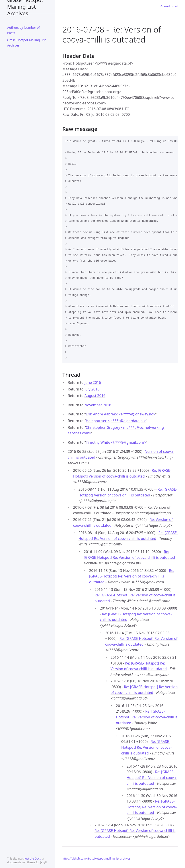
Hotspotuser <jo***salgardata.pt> (116, 421)
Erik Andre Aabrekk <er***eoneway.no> (121, 414)
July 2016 (92, 389)
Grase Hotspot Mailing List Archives (25, 7)
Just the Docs (33, 859)
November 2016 (98, 405)
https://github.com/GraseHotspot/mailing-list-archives (96, 859)
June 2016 (93, 382)
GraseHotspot (169, 6)
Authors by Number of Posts (24, 30)
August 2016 (95, 396)
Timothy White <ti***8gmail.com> (116, 442)
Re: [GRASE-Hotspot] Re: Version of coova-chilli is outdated (132, 576)
